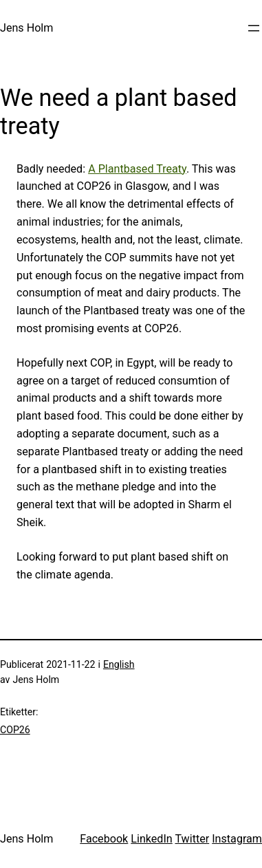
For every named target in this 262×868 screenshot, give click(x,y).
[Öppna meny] (254, 28)
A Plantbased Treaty (137, 169)
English (119, 664)
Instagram (237, 839)
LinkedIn (151, 839)
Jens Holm (26, 28)
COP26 (15, 730)
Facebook (104, 839)
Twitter (192, 839)
